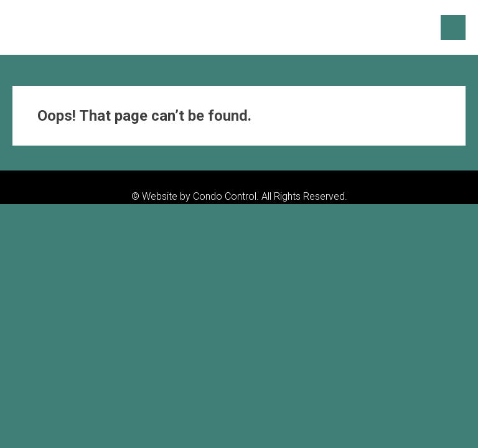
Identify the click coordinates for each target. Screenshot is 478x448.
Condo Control (225, 196)
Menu (453, 27)
